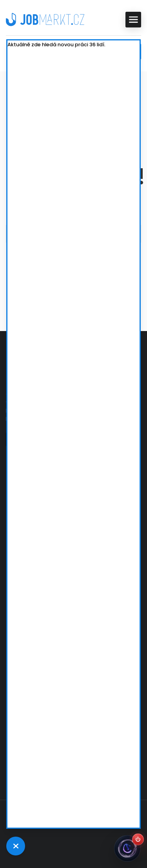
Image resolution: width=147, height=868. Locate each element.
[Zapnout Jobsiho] (138, 839)
